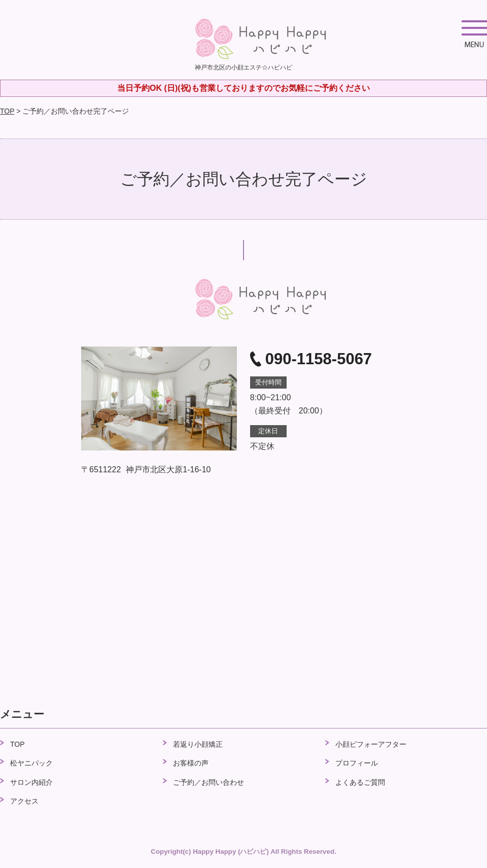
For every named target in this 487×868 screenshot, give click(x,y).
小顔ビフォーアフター (371, 744)
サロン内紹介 (31, 782)
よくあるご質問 (360, 782)
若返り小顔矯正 (198, 744)
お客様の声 (191, 763)
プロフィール (357, 763)
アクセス (24, 801)
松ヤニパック (31, 763)
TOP (7, 111)
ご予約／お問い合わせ (208, 782)
